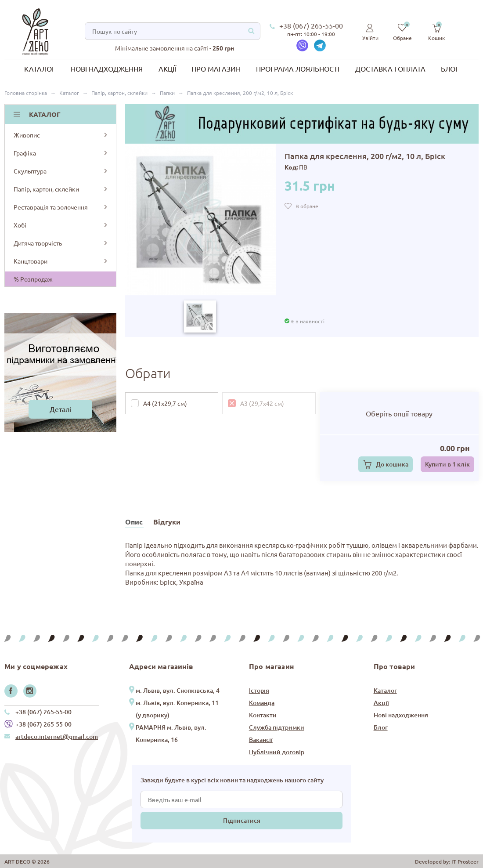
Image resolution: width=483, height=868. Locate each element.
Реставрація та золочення (61, 207)
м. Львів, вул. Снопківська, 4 (178, 690)
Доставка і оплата (390, 69)
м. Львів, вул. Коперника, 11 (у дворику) (177, 709)
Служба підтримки (277, 727)
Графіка (61, 153)
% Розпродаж (33, 279)
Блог (450, 69)
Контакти (263, 715)
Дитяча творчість (61, 243)
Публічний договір (277, 752)
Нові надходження (107, 69)
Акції (167, 69)
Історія (259, 690)
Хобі (61, 225)
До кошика (392, 464)
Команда (262, 703)
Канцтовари (61, 261)
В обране (307, 206)
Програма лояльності (298, 69)
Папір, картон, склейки (61, 189)
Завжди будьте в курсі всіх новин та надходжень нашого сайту (232, 780)
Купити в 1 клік (447, 464)
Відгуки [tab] (167, 522)
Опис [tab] (134, 522)
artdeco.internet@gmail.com (57, 736)
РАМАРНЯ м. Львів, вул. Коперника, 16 (171, 733)
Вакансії (261, 740)
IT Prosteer (465, 862)
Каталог (40, 69)
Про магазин (216, 69)
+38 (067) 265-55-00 (311, 25)
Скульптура (61, 171)
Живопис (61, 135)
